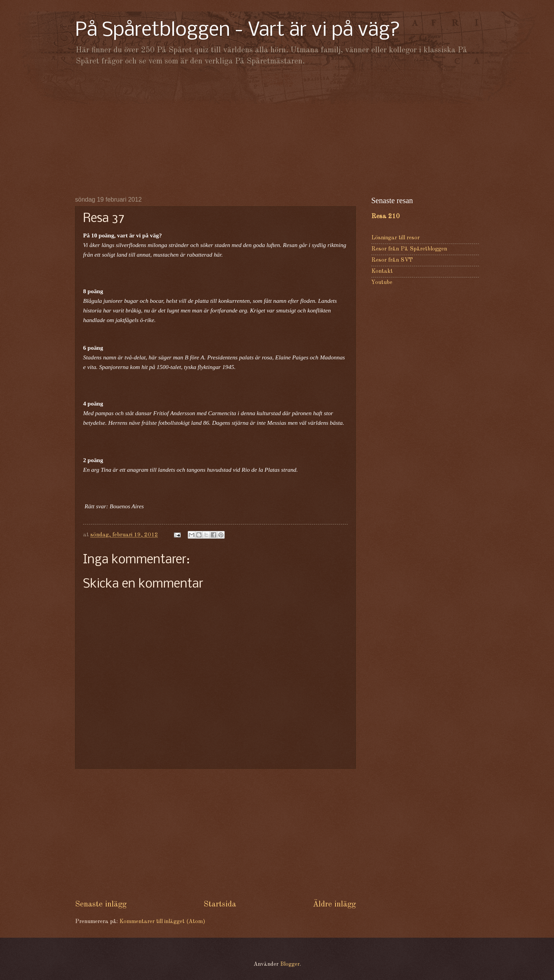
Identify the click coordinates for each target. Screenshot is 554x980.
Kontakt (382, 271)
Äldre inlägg (334, 904)
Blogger (290, 964)
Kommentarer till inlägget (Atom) (162, 922)
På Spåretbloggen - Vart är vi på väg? (238, 31)
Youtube (382, 283)
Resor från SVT (392, 260)
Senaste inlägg (101, 904)
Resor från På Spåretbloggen (409, 249)
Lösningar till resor (395, 238)
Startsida (220, 904)
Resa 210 (385, 216)
